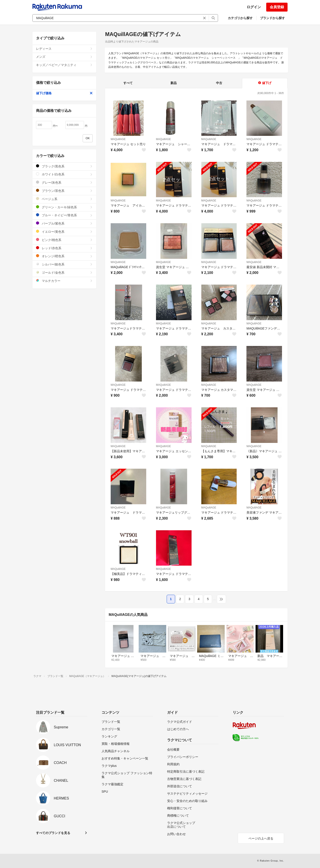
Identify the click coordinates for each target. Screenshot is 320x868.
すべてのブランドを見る (53, 833)
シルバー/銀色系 (64, 264)
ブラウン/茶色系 (64, 191)
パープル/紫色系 (64, 223)
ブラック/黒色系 (64, 166)
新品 (174, 83)
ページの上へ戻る (261, 838)
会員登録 (277, 7)
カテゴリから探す (240, 18)
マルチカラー (64, 281)
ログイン (254, 7)
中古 (219, 83)
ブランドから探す (272, 18)
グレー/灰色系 (64, 182)
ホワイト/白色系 (64, 174)
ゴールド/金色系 (64, 272)
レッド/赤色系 (64, 248)
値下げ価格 (64, 93)
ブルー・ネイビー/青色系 (64, 215)
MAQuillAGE (118, 139)
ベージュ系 (64, 199)
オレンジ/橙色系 (64, 256)
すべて (128, 83)
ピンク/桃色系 (64, 240)
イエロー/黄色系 (64, 232)
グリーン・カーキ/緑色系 (64, 207)
